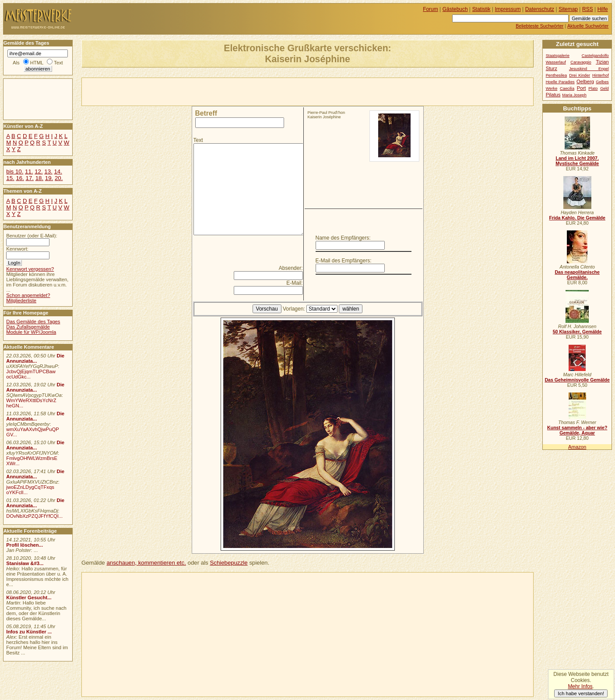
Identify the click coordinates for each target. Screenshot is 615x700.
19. (49, 178)
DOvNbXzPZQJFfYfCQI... (34, 516)
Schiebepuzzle (228, 563)
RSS (588, 9)
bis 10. (15, 171)
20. (59, 178)
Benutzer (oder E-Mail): (32, 236)
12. (39, 171)
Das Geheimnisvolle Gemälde (577, 380)
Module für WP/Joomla (31, 332)
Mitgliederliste (21, 301)
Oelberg (585, 81)
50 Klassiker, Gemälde (577, 332)
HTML (37, 63)
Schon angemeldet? (28, 295)
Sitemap (568, 9)
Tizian (602, 62)
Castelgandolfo (595, 56)
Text (198, 140)
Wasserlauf (556, 62)
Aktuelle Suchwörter (588, 26)
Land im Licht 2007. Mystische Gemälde (577, 161)
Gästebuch (455, 9)
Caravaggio (581, 62)
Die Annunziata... (35, 358)
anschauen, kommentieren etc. (146, 563)
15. (10, 178)
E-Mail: (294, 283)
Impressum (508, 9)
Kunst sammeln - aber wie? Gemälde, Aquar (577, 430)
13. (48, 171)
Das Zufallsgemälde (28, 327)
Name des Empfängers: (343, 238)
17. (30, 178)
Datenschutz (540, 9)
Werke (552, 88)
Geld (604, 88)
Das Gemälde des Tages (33, 322)
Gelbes (602, 82)
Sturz (552, 68)
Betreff (206, 113)
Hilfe (603, 9)
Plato (593, 88)
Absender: (291, 268)
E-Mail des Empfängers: (344, 261)
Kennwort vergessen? (30, 269)
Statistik (481, 9)
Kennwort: (17, 249)
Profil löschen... (25, 545)
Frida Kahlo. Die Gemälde (577, 218)
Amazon (577, 447)
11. (29, 171)
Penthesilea (557, 75)
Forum (430, 9)
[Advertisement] (184, 91)
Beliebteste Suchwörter (539, 26)
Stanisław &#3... (25, 563)
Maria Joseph (574, 95)
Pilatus (553, 95)
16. (20, 178)
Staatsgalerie (558, 56)
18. (39, 178)
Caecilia (567, 88)
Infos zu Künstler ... (29, 632)
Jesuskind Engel (589, 69)
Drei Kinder (580, 75)
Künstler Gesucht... (29, 597)
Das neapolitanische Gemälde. (577, 275)
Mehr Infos (580, 686)
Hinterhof (601, 75)
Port (582, 88)
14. (58, 171)
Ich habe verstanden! (581, 693)
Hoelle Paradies (560, 82)
